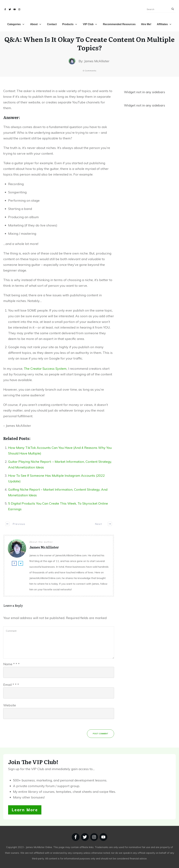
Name (11, 664)
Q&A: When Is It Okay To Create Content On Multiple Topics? (89, 43)
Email (11, 685)
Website (10, 705)
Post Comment (101, 734)
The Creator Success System (45, 369)
